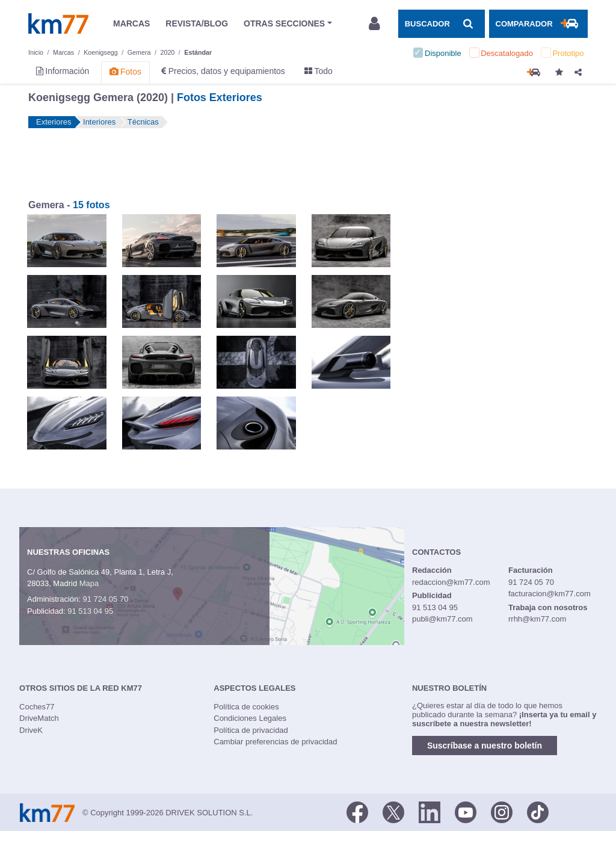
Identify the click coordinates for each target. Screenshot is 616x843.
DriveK (31, 730)
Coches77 (37, 707)
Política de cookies (246, 707)
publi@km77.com (442, 619)
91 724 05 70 (105, 599)
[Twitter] (393, 812)
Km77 (58, 23)
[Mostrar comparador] (538, 23)
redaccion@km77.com (451, 582)
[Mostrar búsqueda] (442, 23)
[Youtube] (466, 812)
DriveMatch (39, 718)
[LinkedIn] (430, 812)
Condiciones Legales (250, 718)
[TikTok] (538, 812)
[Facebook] (357, 812)
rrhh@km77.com (537, 619)
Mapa (89, 583)
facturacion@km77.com (550, 594)
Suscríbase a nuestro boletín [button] (485, 746)
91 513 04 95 (90, 611)
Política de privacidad (251, 730)
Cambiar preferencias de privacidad (275, 742)
